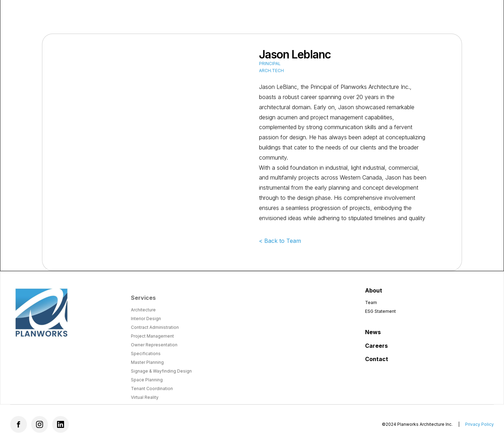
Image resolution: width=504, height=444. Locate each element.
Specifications (146, 358)
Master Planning (147, 367)
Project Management (152, 340)
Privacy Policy (479, 424)
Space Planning (147, 384)
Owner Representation (154, 349)
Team (371, 302)
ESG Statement (380, 311)
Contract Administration (155, 332)
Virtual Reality (145, 401)
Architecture (143, 314)
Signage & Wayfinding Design (161, 375)
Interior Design (146, 323)
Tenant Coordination (152, 393)
